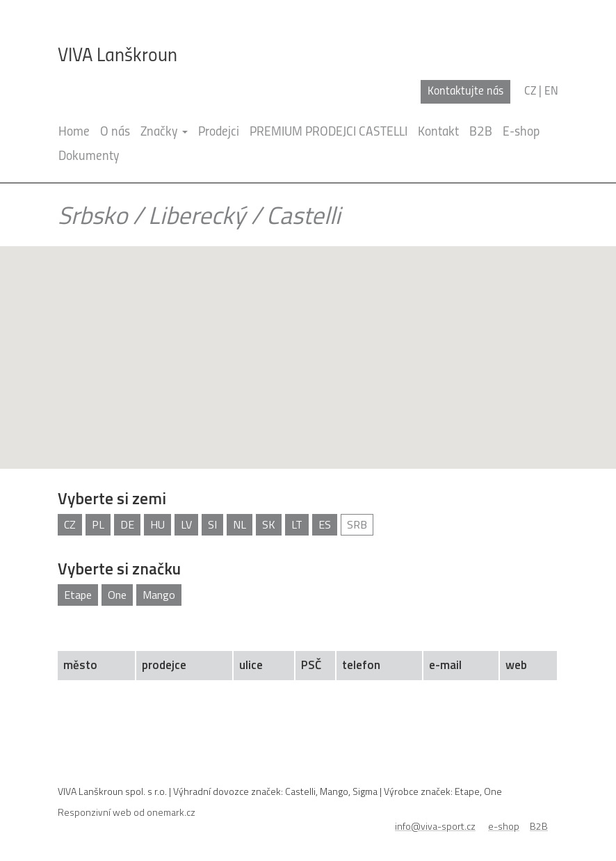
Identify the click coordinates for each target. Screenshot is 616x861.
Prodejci (219, 132)
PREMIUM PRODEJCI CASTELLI (329, 132)
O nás (115, 132)
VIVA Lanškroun (117, 56)
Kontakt (438, 132)
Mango (159, 595)
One (117, 595)
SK (269, 524)
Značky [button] (164, 132)
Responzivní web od (127, 812)
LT (297, 524)
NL (240, 524)
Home (74, 132)
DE (127, 524)
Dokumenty (89, 157)
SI (212, 524)
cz (530, 91)
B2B (481, 132)
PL (98, 524)
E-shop (521, 132)
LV (186, 524)
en (551, 91)
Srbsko (92, 215)
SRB (357, 524)
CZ (70, 524)
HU (157, 524)
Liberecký (197, 215)
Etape (78, 595)
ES (325, 524)
